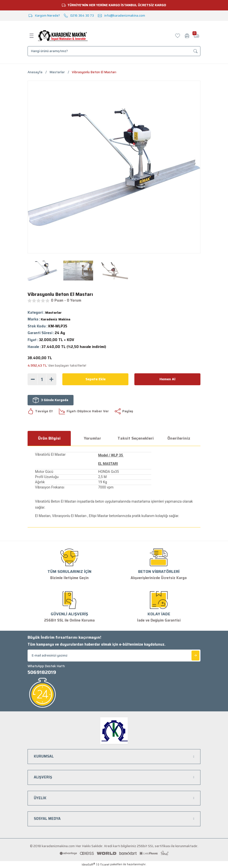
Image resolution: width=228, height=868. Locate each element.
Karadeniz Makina (56, 319)
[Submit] (195, 656)
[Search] (114, 51)
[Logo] (63, 36)
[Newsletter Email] (114, 656)
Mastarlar (54, 312)
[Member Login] (187, 36)
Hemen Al (168, 379)
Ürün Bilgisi (49, 438)
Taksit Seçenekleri (136, 438)
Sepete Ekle (95, 379)
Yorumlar (92, 438)
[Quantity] (42, 379)
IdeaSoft (88, 865)
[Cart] (196, 36)
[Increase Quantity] (51, 379)
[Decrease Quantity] (33, 379)
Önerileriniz (179, 438)
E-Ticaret (104, 865)
